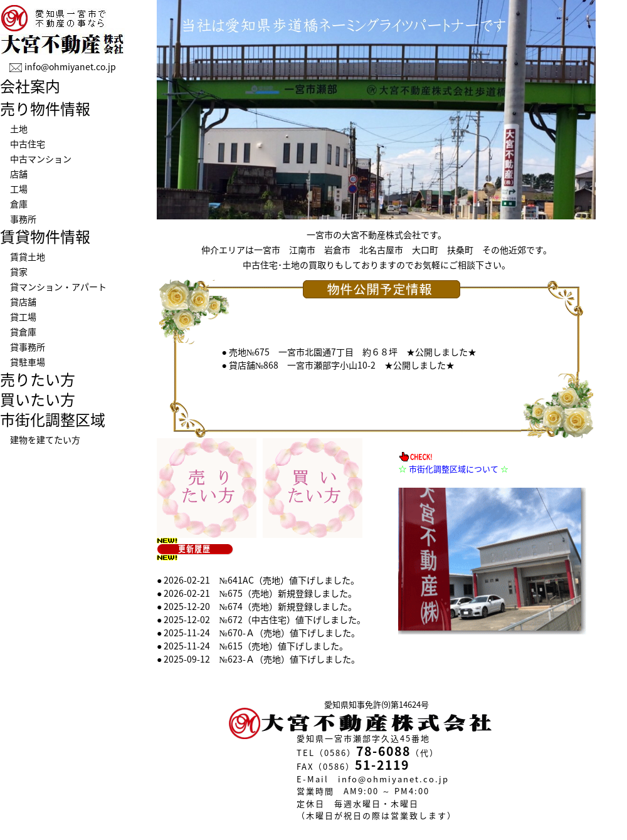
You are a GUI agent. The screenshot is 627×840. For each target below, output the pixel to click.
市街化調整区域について (454, 469)
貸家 (19, 271)
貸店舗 (23, 302)
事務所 (23, 219)
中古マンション (41, 159)
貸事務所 (28, 347)
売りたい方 (38, 379)
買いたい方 (38, 399)
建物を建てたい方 (45, 439)
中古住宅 (28, 144)
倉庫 (19, 204)
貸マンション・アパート (58, 286)
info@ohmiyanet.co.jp (70, 66)
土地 (19, 129)
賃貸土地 (28, 256)
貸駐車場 (28, 362)
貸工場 (23, 317)
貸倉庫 (23, 332)
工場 (19, 189)
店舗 (19, 174)
